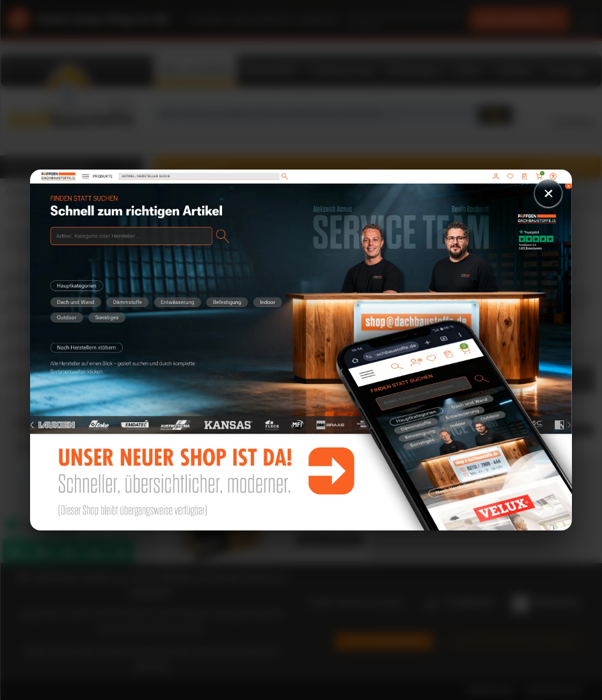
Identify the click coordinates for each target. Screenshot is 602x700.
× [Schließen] (548, 193)
